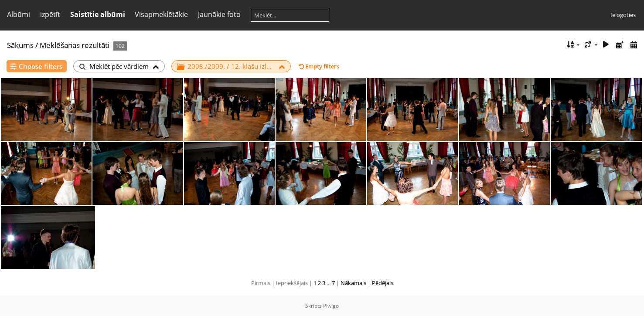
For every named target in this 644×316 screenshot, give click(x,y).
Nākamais (353, 283)
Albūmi (19, 14)
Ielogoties (623, 15)
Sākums (20, 45)
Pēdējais (383, 283)
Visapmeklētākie (161, 14)
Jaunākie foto (219, 14)
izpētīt (50, 14)
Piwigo (331, 306)
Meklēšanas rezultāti (75, 45)
